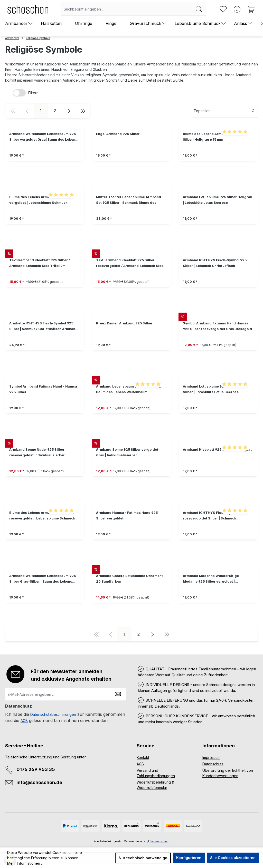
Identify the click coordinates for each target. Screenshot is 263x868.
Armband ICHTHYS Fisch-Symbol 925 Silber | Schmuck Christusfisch (215, 263)
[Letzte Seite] (83, 111)
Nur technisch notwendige (143, 858)
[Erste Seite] (12, 111)
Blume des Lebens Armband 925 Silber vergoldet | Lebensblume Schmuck (42, 200)
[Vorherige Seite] (27, 111)
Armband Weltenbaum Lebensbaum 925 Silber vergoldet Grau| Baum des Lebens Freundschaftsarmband (43, 137)
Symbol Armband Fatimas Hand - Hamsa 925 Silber (43, 389)
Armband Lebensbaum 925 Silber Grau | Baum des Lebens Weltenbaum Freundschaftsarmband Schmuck (129, 390)
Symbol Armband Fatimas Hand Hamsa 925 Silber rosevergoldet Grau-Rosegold (217, 326)
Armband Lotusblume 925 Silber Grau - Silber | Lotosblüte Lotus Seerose (215, 389)
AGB (24, 721)
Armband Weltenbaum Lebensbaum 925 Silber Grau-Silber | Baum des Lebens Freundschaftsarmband (43, 579)
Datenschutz (213, 764)
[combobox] (127, 9)
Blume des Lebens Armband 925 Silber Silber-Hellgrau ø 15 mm (215, 137)
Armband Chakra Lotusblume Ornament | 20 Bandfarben (130, 579)
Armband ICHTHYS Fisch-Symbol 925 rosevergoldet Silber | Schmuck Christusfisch (215, 516)
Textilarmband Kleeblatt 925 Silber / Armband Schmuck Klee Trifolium (40, 263)
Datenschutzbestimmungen (53, 714)
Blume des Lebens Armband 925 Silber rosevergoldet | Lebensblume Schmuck (42, 515)
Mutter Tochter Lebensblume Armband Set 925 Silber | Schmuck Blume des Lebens (129, 200)
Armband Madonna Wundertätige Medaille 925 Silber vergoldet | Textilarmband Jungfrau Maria (211, 579)
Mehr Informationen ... (25, 863)
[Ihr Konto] (237, 9)
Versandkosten (159, 841)
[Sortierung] (224, 111)
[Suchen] (199, 9)
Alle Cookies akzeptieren (233, 858)
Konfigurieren (189, 858)
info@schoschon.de (39, 782)
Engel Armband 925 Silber (118, 134)
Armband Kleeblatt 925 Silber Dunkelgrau (218, 450)
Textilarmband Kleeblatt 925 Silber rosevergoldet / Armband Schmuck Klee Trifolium (130, 263)
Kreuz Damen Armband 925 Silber (124, 323)
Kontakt (143, 758)
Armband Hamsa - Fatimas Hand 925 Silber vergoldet (127, 515)
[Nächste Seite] (69, 111)
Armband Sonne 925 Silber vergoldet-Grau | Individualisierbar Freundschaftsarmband (128, 453)
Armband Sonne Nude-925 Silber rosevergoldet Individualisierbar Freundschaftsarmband (37, 453)
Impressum (211, 758)
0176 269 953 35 (36, 769)
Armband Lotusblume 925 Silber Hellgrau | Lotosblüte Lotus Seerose (218, 200)
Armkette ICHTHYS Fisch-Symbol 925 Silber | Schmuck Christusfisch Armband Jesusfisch (43, 327)
